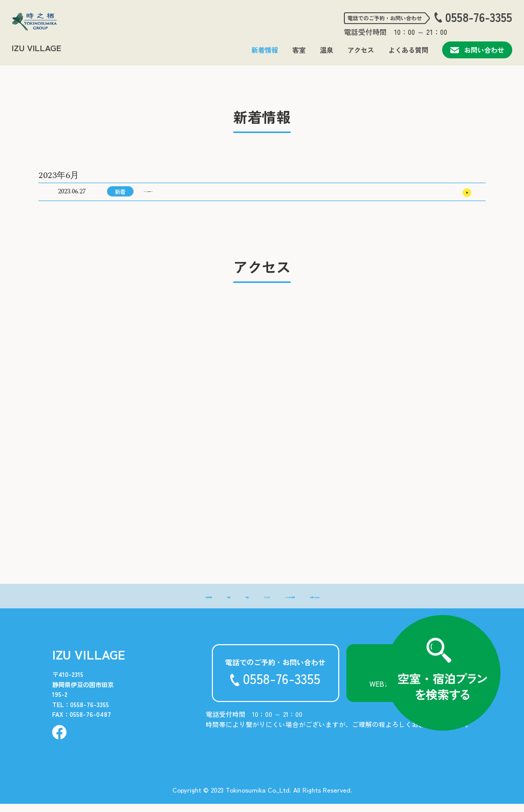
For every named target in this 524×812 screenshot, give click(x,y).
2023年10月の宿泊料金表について (197, 196)
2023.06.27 (72, 196)
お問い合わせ (477, 50)
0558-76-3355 (479, 17)
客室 (299, 50)
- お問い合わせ (365, 604)
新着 (120, 195)
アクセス (361, 50)
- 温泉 (222, 604)
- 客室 (191, 604)
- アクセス (259, 604)
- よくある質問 (309, 604)
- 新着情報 (153, 604)
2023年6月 (59, 175)
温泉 (326, 50)
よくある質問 (408, 50)
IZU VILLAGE (37, 48)
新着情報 (265, 50)
